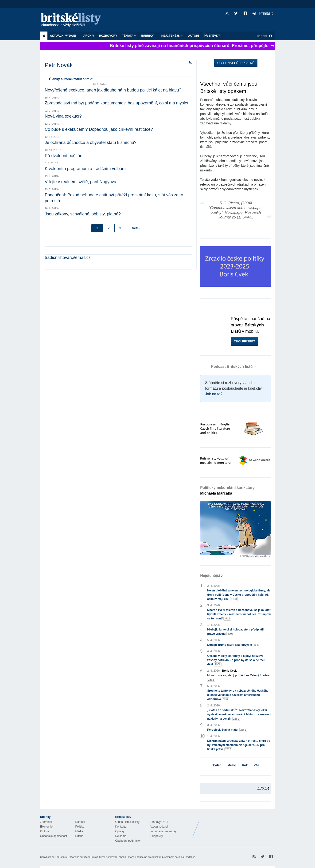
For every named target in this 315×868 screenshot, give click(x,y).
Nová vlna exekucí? (63, 116)
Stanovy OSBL (160, 822)
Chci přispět (244, 341)
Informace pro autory (164, 831)
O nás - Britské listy (127, 822)
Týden (217, 765)
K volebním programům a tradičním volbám (85, 169)
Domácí (80, 822)
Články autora (60, 79)
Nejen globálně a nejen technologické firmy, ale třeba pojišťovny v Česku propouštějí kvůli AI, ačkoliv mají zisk (239, 595)
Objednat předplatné (236, 63)
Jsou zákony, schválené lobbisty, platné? (83, 214)
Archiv (89, 36)
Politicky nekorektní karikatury (227, 490)
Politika (80, 827)
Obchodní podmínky (128, 841)
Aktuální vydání (64, 36)
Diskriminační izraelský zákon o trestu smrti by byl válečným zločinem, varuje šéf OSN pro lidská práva (239, 745)
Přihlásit (262, 13)
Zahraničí (46, 822)
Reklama (121, 836)
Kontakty (121, 827)
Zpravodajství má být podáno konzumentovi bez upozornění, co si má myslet (117, 103)
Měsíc (232, 765)
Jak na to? (214, 394)
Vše (256, 765)
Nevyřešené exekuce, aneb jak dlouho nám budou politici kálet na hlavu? (113, 90)
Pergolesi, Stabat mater (227, 730)
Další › (135, 228)
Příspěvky (212, 36)
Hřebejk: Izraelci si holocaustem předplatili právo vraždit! (236, 632)
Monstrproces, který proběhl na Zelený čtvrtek (238, 678)
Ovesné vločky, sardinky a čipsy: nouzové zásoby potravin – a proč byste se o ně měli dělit (236, 660)
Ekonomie (46, 827)
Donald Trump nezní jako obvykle (234, 645)
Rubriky (149, 36)
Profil (76, 79)
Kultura (45, 831)
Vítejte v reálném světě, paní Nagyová (81, 182)
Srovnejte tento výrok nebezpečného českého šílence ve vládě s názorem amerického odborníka (238, 695)
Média (79, 831)
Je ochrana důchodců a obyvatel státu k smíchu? (91, 143)
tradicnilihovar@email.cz (68, 258)
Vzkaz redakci (159, 827)
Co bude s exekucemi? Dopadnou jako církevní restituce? (99, 129)
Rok (245, 765)
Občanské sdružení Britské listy (85, 857)
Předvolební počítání (64, 156)
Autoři (194, 36)
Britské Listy (238, 826)
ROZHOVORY (108, 36)
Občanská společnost (54, 836)
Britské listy (73, 20)
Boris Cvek (229, 671)
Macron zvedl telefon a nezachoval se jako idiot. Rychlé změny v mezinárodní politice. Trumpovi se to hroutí (239, 614)
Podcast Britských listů (227, 367)
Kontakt (86, 79)
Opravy (120, 831)
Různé (80, 836)
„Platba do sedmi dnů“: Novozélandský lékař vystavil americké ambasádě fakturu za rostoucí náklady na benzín (239, 715)
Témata (129, 36)
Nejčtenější (172, 36)
